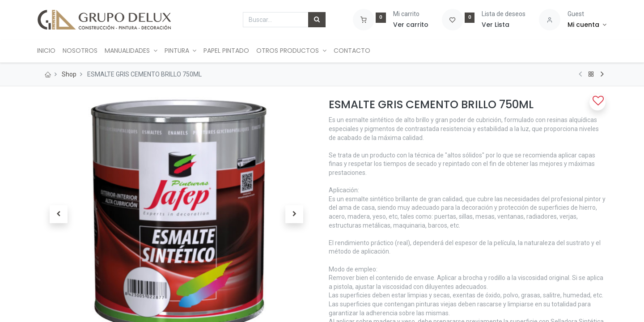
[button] (58, 214)
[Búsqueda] (317, 20)
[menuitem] (50, 51)
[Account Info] (587, 25)
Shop (69, 74)
